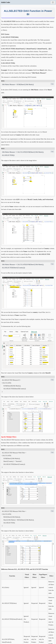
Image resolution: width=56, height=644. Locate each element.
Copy (52, 84)
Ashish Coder (6, 2)
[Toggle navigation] (53, 2)
